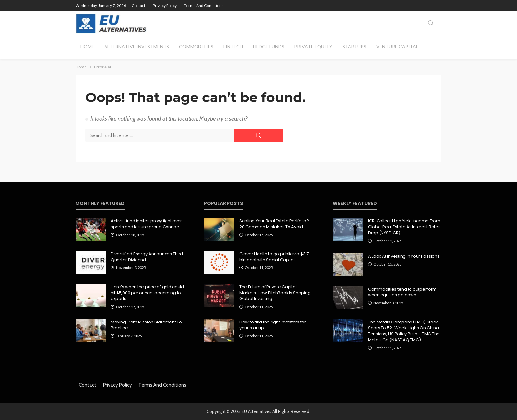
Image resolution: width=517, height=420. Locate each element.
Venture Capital (397, 47)
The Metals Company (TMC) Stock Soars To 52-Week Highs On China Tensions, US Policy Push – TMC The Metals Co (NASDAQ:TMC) (404, 331)
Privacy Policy (165, 5)
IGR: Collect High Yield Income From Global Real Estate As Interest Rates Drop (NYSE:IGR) (404, 227)
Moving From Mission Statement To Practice (146, 325)
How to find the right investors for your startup (273, 325)
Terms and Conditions (204, 5)
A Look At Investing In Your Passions (404, 256)
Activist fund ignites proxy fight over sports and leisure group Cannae (146, 224)
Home (87, 47)
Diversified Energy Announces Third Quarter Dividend (147, 257)
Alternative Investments (137, 47)
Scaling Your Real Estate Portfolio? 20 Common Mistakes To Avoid (274, 224)
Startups (354, 47)
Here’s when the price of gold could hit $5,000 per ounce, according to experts (147, 293)
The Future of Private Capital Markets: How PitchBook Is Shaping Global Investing (275, 293)
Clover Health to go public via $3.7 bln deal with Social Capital (274, 257)
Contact (138, 5)
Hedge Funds (269, 47)
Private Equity (313, 47)
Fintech (233, 47)
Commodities (196, 47)
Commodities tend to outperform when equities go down (402, 292)
